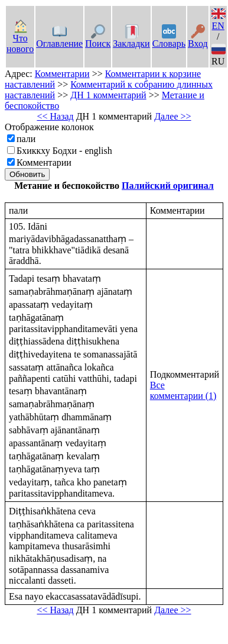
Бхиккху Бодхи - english (64, 151)
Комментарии (62, 74)
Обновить (27, 174)
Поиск (98, 38)
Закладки (131, 38)
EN (219, 20)
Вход (198, 38)
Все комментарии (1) (183, 390)
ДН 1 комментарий (108, 95)
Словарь (169, 38)
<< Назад (55, 116)
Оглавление (59, 38)
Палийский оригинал (168, 186)
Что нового (20, 38)
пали (26, 139)
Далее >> (172, 116)
